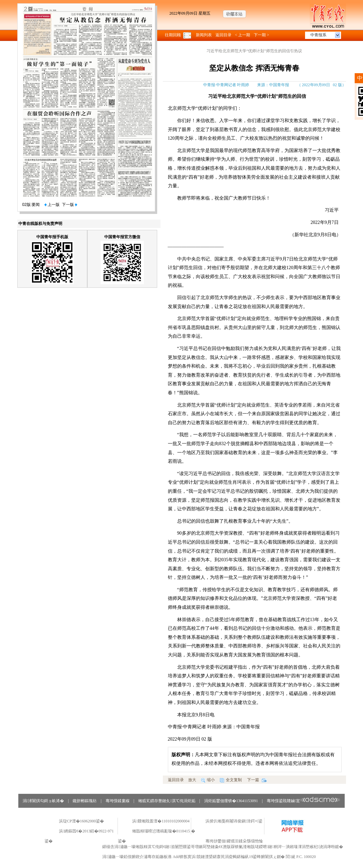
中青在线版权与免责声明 (40, 224)
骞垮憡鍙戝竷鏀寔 (304, 801)
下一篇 (257, 780)
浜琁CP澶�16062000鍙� (81, 821)
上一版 (52, 205)
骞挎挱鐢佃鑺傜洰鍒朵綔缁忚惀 (234, 841)
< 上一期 (243, 35)
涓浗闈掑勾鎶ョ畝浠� (43, 801)
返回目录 (223, 35)
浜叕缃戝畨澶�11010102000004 (161, 821)
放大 (192, 780)
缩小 (208, 780)
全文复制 (231, 780)
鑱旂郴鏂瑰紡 (85, 801)
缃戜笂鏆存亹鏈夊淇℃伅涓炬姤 (167, 801)
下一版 (70, 205)
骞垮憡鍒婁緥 (118, 801)
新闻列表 (204, 35)
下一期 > (261, 35)
